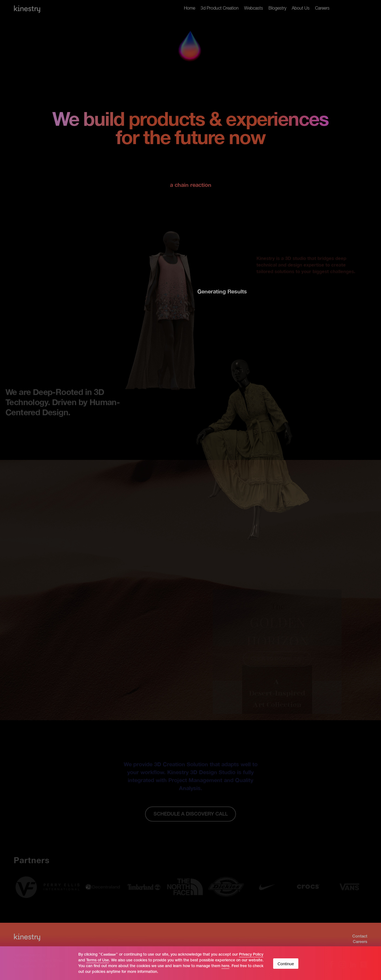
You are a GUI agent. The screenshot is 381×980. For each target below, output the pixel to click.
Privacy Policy (251, 955)
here (225, 966)
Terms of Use (98, 960)
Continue (286, 964)
